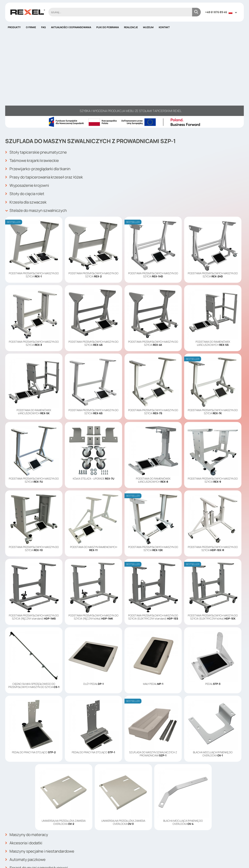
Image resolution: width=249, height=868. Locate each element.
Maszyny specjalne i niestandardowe (43, 761)
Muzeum (148, 27)
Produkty (14, 27)
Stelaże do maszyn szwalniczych (39, 123)
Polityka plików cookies (143, 835)
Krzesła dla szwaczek (28, 115)
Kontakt (164, 27)
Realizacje (131, 27)
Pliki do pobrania (108, 27)
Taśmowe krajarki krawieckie (34, 77)
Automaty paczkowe (27, 769)
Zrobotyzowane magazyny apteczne (42, 784)
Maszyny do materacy (28, 746)
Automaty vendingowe (29, 792)
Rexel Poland (33, 860)
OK (239, 827)
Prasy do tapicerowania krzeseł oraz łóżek (48, 92)
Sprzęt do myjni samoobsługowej (39, 776)
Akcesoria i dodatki (25, 754)
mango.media (237, 860)
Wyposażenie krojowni (29, 100)
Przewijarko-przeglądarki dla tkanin (41, 85)
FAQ (43, 27)
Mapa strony (135, 846)
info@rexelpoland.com (83, 842)
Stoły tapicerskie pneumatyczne (39, 69)
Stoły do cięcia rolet (27, 107)
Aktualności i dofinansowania (71, 27)
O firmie (31, 27)
